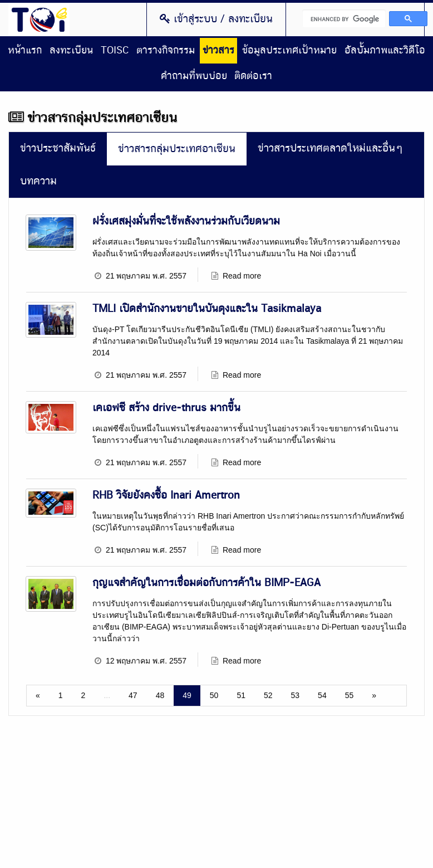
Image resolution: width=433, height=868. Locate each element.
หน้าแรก (25, 51)
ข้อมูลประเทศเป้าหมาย (289, 51)
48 (160, 695)
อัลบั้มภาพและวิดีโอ (385, 51)
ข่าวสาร (218, 51)
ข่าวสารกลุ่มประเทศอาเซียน (177, 149)
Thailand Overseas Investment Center (39, 19)
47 (133, 695)
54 (322, 695)
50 (214, 695)
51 (241, 695)
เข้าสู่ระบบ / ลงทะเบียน (216, 19)
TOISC (115, 51)
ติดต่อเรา (253, 76)
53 (296, 695)
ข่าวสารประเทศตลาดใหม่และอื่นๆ (330, 148)
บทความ (38, 181)
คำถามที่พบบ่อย (194, 76)
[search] (344, 18)
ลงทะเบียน (71, 51)
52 (268, 695)
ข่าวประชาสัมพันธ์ (58, 148)
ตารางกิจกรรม (166, 51)
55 (350, 695)
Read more (242, 276)
